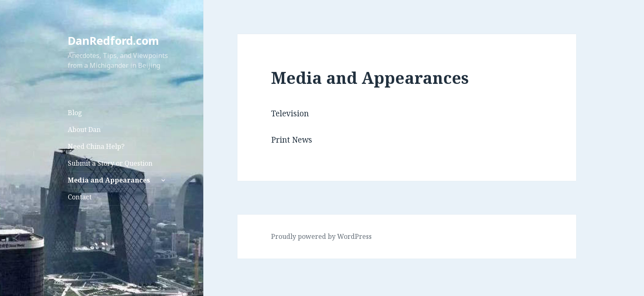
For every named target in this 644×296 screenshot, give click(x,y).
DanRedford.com (113, 40)
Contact (80, 197)
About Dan (84, 129)
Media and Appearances (109, 180)
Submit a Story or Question (110, 163)
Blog (75, 113)
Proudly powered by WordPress (321, 236)
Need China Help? (96, 146)
